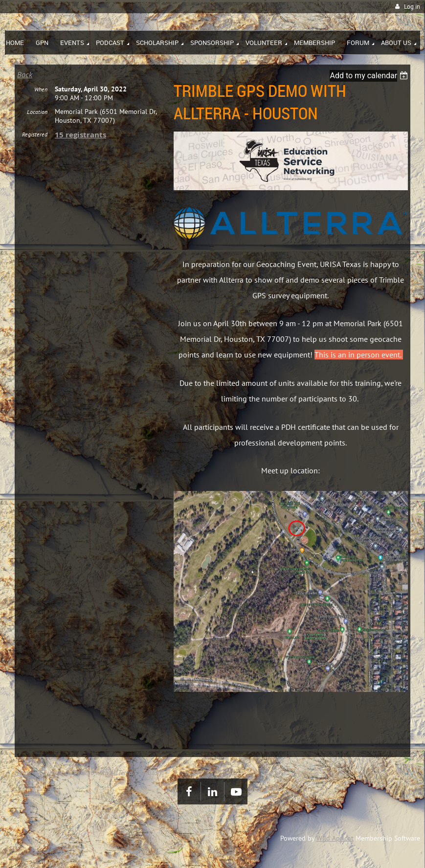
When (41, 97)
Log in (412, 7)
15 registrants (80, 143)
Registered (35, 142)
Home (23, 773)
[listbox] (370, 76)
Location (37, 120)
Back (25, 74)
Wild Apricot (335, 838)
